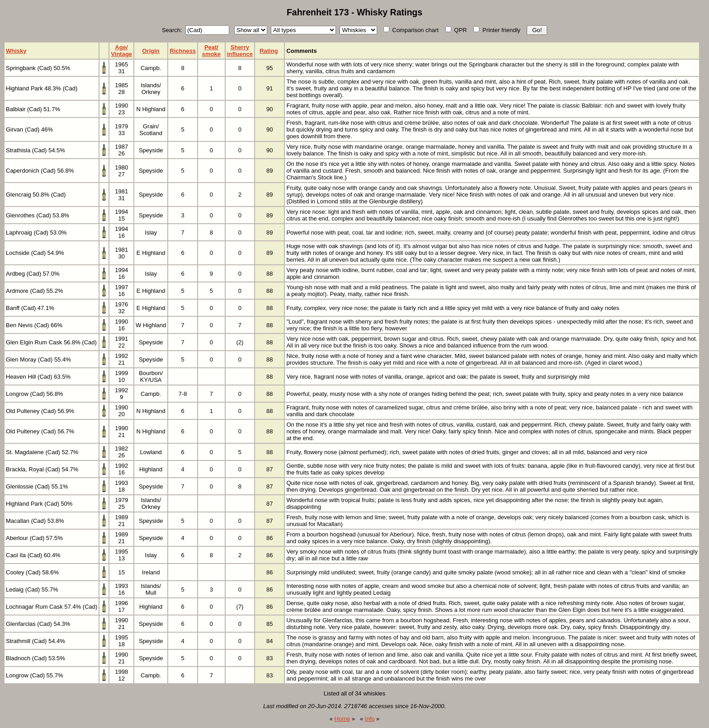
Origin (151, 51)
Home (343, 719)
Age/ (121, 47)
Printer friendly (497, 30)
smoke (211, 54)
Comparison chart (411, 30)
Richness (183, 51)
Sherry (240, 47)
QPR (456, 30)
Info (370, 719)
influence (240, 54)
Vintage (121, 54)
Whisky (16, 51)
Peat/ (211, 47)
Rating (269, 51)
